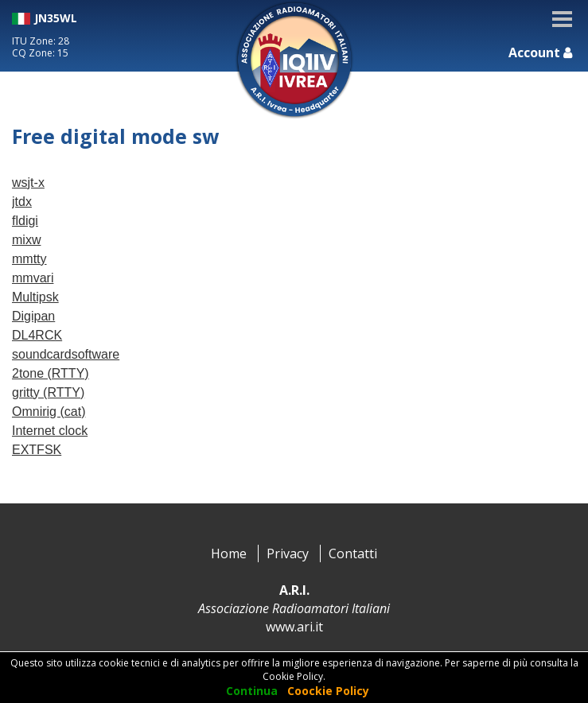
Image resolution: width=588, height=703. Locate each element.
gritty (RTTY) (48, 392)
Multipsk (35, 297)
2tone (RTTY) (51, 373)
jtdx (22, 202)
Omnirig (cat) (49, 412)
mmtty (29, 259)
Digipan (33, 316)
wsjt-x (28, 183)
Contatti (353, 553)
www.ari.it (294, 627)
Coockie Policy (328, 691)
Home (229, 553)
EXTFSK (37, 450)
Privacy (288, 553)
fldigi (25, 221)
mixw (26, 240)
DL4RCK (37, 335)
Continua (252, 691)
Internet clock (50, 431)
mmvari (33, 278)
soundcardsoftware (66, 354)
